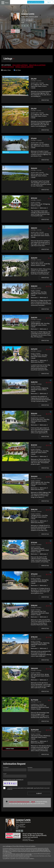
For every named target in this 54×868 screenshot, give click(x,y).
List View (17, 70)
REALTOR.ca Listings (37, 65)
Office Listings (8, 67)
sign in (33, 802)
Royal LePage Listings (24, 67)
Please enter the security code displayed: (13, 780)
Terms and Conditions (30, 846)
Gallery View (6, 70)
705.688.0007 (30, 21)
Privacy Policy (16, 846)
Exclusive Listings (20, 65)
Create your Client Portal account (19, 802)
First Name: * (6, 767)
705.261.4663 (30, 19)
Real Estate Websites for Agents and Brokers (25, 859)
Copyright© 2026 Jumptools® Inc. (9, 859)
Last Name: (30, 767)
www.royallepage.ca (7, 846)
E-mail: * (5, 774)
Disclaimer (22, 846)
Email (23, 22)
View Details (45, 100)
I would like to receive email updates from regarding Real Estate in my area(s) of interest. (28, 789)
